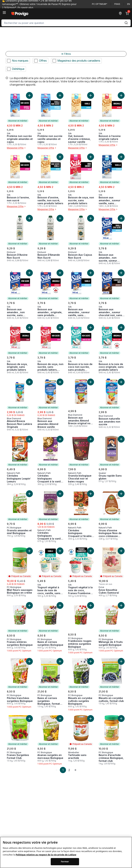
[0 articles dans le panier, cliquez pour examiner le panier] (128, 13)
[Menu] (4, 13)
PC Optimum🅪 (100, 4)
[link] (57, 770)
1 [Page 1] (63, 770)
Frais (117, 4)
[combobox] (66, 23)
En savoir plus (25, 7)
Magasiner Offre (17, 148)
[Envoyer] (126, 23)
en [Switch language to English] (129, 4)
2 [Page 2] (69, 770)
